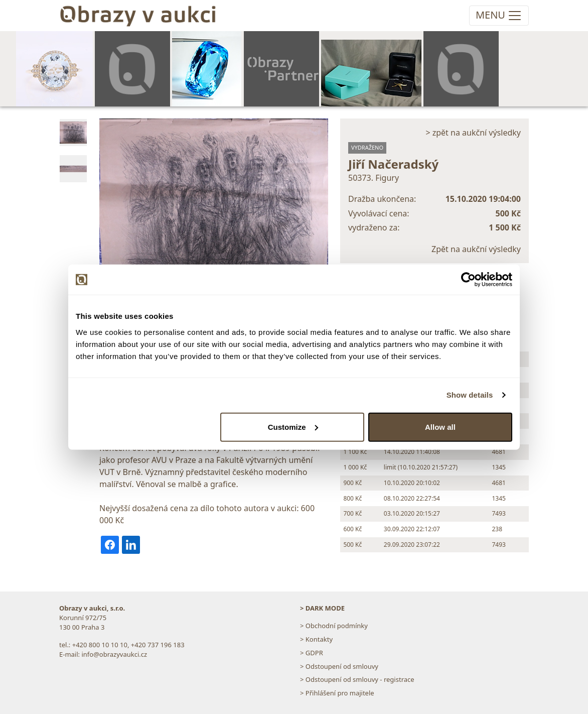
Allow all (440, 427)
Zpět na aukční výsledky (476, 249)
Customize (293, 427)
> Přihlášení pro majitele (337, 693)
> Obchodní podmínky (334, 626)
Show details (470, 395)
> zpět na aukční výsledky (473, 133)
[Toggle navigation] (499, 16)
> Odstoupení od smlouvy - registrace (357, 679)
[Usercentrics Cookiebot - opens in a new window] (468, 280)
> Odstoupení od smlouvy (339, 666)
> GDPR (312, 653)
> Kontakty (316, 639)
